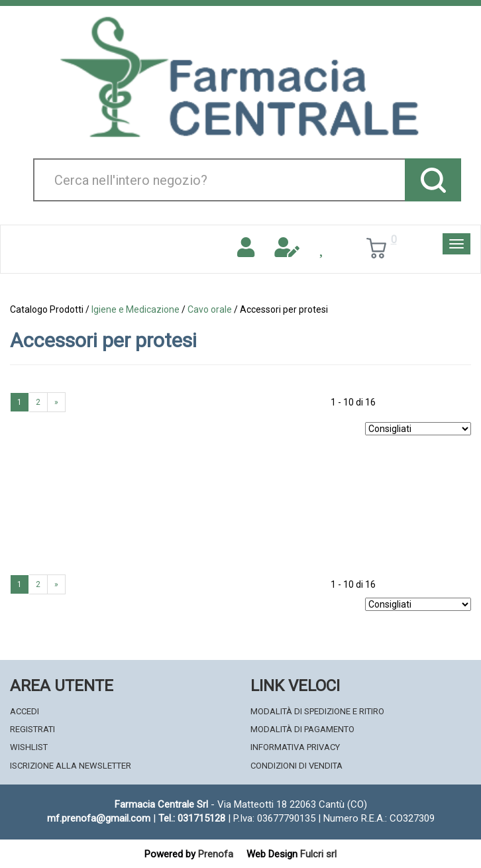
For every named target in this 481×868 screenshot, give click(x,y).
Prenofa (216, 854)
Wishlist (29, 747)
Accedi (25, 711)
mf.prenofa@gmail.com (99, 818)
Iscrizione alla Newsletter (71, 766)
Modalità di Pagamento (302, 729)
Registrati (32, 729)
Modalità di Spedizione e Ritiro (317, 711)
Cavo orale (210, 309)
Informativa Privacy (295, 747)
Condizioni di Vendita (296, 766)
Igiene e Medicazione (135, 309)
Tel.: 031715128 (192, 818)
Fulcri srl (318, 854)
